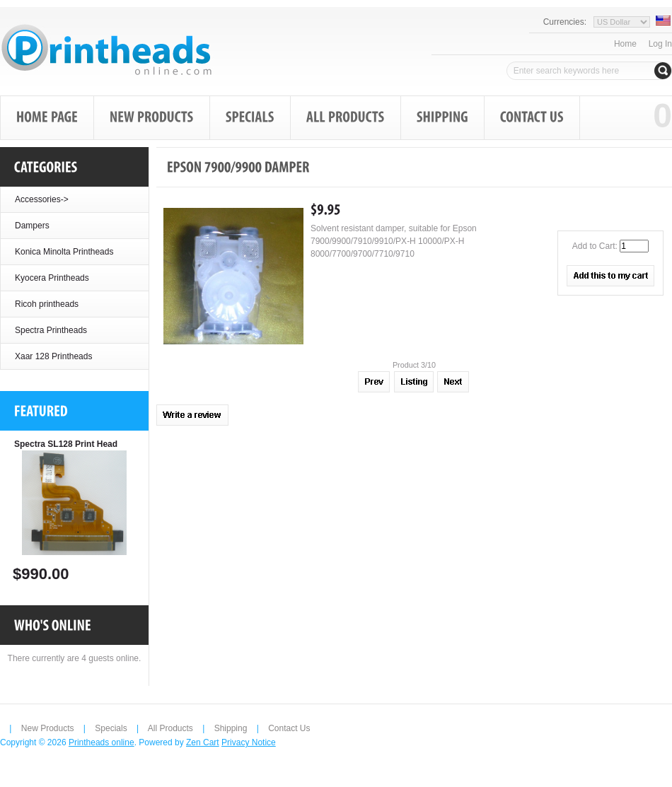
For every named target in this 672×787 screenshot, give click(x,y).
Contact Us (289, 728)
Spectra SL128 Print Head (66, 444)
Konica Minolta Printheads (64, 252)
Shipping (231, 728)
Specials (111, 728)
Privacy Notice (249, 742)
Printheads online (102, 742)
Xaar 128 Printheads (53, 356)
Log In (660, 44)
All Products (170, 728)
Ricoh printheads (47, 304)
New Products (48, 728)
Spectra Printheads (51, 330)
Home (625, 44)
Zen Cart (203, 742)
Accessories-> (42, 199)
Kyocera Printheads (52, 278)
